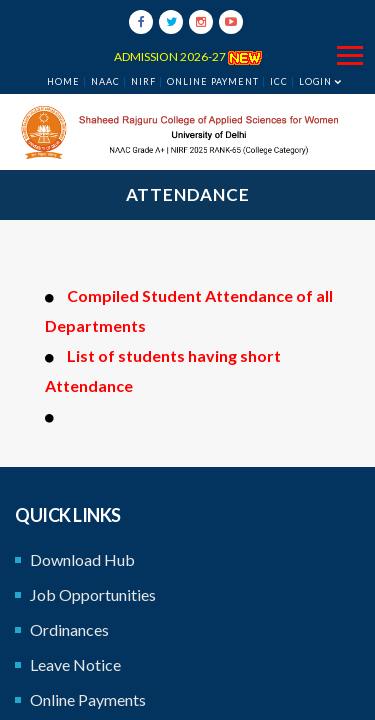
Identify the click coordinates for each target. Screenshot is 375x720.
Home (63, 82)
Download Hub (82, 559)
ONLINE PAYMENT (213, 82)
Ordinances (69, 629)
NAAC (105, 82)
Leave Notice (75, 664)
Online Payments (88, 699)
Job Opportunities (93, 594)
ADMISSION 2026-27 (188, 56)
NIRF (143, 82)
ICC (279, 82)
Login (315, 81)
